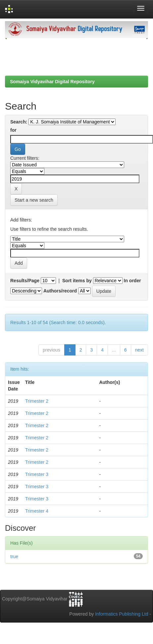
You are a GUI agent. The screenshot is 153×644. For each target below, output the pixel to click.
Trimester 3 (37, 474)
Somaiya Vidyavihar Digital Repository (52, 82)
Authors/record (60, 291)
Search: (19, 122)
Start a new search (34, 200)
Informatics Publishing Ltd (122, 614)
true (14, 557)
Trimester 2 (37, 401)
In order (132, 281)
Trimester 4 (37, 511)
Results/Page (25, 281)
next (139, 350)
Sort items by (77, 281)
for (13, 130)
